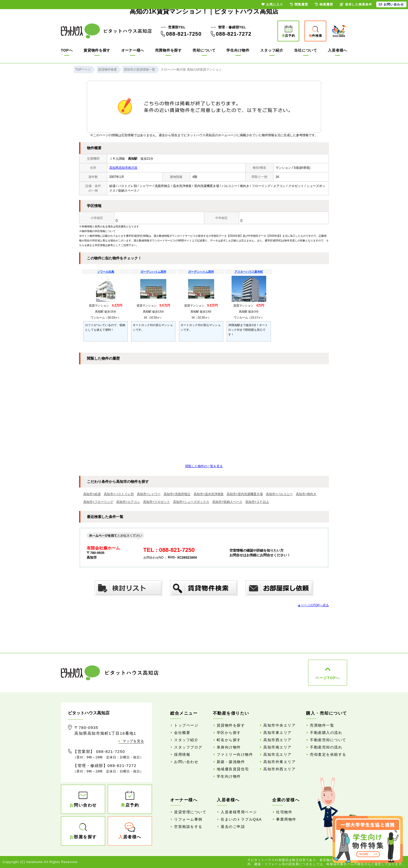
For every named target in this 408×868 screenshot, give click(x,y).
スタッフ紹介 (272, 50)
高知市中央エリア (279, 725)
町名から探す (229, 740)
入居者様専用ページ (239, 812)
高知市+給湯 (92, 494)
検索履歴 (324, 4)
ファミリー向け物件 (235, 754)
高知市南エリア (278, 747)
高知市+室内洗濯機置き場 (245, 494)
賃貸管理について (190, 812)
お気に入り (272, 4)
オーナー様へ (133, 50)
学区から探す (229, 733)
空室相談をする (188, 827)
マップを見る (133, 741)
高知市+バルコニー (279, 494)
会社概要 (182, 733)
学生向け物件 (238, 50)
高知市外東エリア (279, 762)
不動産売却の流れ (326, 747)
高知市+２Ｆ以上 (257, 502)
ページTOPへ (327, 678)
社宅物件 (284, 812)
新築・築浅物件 (231, 762)
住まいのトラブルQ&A (241, 819)
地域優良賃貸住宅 (233, 769)
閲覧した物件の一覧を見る (204, 466)
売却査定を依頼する (328, 754)
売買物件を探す (168, 50)
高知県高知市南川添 (123, 168)
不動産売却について (328, 740)
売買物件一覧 (322, 725)
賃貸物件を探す (97, 50)
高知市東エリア (278, 733)
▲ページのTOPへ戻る (313, 605)
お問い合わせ (186, 762)
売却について (204, 50)
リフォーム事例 (188, 819)
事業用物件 (286, 819)
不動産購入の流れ (326, 733)
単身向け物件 (229, 747)
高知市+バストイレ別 (119, 494)
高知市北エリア (278, 754)
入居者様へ (337, 50)
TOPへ (67, 50)
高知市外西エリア (279, 769)
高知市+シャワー (149, 494)
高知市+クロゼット (157, 502)
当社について (305, 50)
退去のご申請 (233, 827)
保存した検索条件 (356, 4)
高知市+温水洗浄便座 (209, 494)
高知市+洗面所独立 (177, 494)
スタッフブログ (188, 747)
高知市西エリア (278, 740)
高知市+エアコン (128, 502)
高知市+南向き (306, 494)
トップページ (186, 725)
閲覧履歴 (299, 4)
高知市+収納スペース (227, 502)
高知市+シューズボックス (191, 502)
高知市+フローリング (98, 502)
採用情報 (182, 754)
